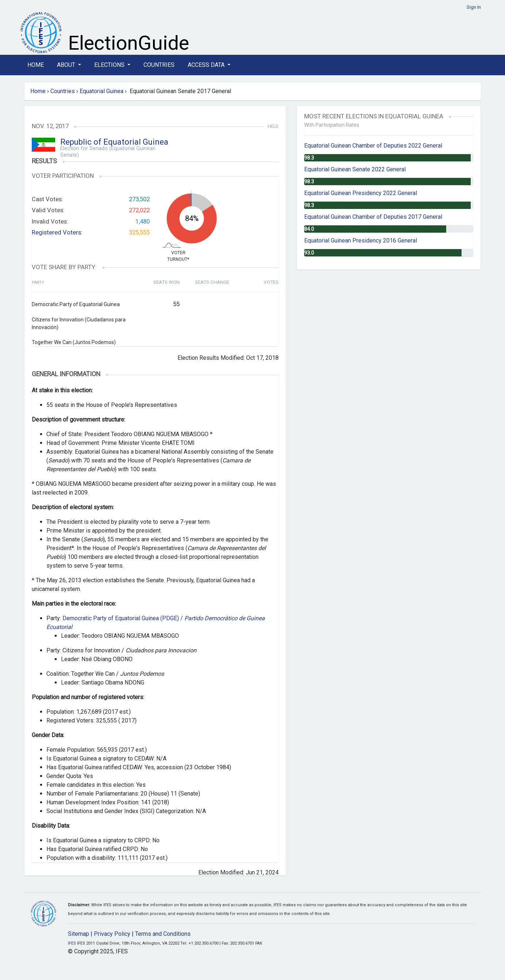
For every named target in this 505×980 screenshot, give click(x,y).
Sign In (474, 7)
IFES (72, 943)
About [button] (67, 65)
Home (36, 65)
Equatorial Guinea (102, 91)
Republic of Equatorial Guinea (114, 142)
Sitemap (79, 934)
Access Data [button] (207, 65)
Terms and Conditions (163, 934)
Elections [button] (110, 65)
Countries (159, 65)
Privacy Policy (112, 934)
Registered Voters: (57, 232)
